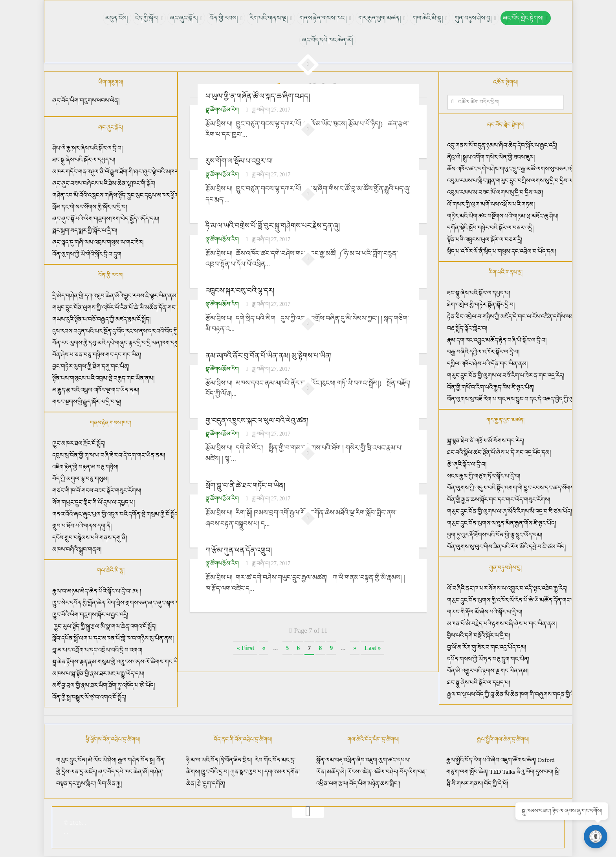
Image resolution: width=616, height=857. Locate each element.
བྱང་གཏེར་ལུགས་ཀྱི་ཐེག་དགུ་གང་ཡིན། (91, 366)
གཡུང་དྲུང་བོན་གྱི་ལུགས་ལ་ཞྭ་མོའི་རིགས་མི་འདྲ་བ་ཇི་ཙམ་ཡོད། (510, 511)
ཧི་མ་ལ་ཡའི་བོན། (204, 760)
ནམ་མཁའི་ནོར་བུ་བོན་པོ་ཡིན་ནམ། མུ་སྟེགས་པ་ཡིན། (269, 355)
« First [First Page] (245, 647)
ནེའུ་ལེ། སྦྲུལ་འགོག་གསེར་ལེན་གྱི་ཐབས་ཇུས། (491, 157)
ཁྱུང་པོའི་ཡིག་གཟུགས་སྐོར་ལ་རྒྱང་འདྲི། (90, 615)
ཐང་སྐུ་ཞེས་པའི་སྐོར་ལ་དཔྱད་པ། (84, 160)
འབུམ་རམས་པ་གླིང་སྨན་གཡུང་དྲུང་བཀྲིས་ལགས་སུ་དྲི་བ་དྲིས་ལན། (512, 181)
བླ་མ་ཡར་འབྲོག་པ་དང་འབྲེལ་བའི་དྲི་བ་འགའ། (97, 650)
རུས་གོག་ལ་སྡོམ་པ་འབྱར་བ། (239, 161)
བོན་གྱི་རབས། (225, 18)
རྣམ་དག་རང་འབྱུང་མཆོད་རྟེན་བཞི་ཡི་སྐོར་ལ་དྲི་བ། (498, 340)
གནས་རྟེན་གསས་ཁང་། (323, 18)
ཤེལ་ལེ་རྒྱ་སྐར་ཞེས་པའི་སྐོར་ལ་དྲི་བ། (87, 148)
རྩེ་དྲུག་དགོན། (212, 784)
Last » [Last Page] (372, 647)
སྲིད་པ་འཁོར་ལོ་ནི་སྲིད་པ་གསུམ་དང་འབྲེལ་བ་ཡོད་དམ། (501, 251)
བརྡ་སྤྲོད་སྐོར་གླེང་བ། (467, 328)
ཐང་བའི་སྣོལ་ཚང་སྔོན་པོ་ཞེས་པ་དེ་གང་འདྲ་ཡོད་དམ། (499, 452)
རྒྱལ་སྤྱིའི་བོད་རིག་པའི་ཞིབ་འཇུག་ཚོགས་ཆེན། (491, 760)
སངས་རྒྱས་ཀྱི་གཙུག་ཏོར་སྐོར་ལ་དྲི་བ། (484, 476)
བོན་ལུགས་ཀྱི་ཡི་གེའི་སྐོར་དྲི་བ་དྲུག (87, 254)
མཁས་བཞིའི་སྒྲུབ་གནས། (77, 549)
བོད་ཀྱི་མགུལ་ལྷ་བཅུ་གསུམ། (80, 479)
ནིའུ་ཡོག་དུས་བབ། (535, 772)
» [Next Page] (355, 647)
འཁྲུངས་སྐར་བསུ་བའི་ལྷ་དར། (239, 290)
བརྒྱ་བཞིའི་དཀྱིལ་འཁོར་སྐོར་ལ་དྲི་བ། (484, 352)
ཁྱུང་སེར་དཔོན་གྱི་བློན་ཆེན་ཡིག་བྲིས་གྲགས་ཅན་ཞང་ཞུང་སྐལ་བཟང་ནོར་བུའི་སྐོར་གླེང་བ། (140, 603)
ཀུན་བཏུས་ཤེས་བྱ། (470, 18)
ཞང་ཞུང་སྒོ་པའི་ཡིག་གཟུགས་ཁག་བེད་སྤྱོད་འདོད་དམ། (106, 219)
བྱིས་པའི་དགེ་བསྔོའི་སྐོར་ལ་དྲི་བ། (478, 635)
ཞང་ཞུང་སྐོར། (186, 18)
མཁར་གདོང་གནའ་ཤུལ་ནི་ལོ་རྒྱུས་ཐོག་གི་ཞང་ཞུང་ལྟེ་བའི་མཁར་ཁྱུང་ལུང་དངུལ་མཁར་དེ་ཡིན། (145, 172)
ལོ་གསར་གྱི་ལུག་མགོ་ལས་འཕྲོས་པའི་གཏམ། (491, 204)
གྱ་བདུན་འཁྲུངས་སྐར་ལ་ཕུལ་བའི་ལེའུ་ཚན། (257, 420)
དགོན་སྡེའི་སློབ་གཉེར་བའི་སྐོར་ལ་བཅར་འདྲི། (490, 228)
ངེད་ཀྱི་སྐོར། (149, 18)
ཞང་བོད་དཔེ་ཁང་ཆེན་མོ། (328, 40)
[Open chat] (596, 837)
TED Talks (502, 772)
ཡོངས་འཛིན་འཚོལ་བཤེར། (373, 772)
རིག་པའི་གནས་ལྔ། (269, 18)
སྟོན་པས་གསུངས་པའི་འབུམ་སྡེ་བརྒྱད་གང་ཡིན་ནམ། (103, 378)
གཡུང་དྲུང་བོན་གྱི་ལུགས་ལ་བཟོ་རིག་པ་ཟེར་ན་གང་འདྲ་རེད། (506, 375)
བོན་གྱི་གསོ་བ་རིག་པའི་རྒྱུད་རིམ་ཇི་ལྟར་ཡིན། (491, 387)
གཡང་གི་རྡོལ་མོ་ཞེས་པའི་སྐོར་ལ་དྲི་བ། (485, 612)
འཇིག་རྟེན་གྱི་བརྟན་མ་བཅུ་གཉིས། (85, 467)
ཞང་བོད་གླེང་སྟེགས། (520, 18)
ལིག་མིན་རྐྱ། (110, 784)
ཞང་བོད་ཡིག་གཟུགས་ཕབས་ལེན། (86, 101)
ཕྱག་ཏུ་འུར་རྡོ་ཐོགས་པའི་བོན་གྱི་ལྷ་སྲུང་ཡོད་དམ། (495, 535)
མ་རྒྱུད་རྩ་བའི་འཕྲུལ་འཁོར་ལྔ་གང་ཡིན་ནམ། (96, 390)
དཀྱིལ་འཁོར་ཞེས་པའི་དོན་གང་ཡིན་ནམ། (488, 364)
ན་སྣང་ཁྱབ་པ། (249, 772)
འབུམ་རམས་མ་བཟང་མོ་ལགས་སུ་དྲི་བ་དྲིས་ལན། (495, 192)
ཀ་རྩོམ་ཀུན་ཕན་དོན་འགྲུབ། (238, 549)
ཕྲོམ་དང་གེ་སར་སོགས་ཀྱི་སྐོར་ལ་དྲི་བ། (90, 207)
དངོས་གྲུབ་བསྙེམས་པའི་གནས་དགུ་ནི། (90, 538)
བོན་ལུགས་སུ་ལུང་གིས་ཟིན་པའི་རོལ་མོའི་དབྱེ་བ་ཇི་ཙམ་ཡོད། (506, 547)
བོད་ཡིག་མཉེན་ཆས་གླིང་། (375, 784)
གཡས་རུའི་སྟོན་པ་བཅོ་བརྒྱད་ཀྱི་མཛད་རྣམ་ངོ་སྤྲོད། (101, 319)
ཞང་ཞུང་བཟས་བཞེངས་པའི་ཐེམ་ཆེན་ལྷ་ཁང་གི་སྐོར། (104, 183)
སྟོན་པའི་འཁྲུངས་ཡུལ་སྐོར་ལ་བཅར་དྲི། (485, 240)
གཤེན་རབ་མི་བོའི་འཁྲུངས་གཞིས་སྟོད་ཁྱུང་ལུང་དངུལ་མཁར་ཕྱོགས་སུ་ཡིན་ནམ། (130, 195)
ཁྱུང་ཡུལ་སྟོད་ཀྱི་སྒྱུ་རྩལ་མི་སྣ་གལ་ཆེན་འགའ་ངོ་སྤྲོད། (104, 626)
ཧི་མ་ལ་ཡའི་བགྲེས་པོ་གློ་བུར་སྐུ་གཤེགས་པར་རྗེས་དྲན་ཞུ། (272, 226)
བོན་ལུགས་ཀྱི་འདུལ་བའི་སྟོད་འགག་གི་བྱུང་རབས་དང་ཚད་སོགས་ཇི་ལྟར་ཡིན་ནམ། (527, 488)
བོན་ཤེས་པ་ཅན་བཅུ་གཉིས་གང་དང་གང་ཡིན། (97, 355)
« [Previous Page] (264, 647)
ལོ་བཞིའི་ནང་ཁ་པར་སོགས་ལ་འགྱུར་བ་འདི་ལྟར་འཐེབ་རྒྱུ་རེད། (507, 588)
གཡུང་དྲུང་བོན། (71, 760)
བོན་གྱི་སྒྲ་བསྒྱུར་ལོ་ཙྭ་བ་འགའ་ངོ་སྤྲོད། (89, 697)
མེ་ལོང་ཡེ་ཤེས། (103, 760)
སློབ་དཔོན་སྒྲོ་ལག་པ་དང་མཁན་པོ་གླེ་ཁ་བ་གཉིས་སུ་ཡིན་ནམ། (113, 638)
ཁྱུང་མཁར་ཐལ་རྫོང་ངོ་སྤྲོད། (79, 443)
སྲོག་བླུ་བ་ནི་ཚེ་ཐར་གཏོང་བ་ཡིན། (245, 485)
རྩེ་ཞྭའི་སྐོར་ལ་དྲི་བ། (467, 464)
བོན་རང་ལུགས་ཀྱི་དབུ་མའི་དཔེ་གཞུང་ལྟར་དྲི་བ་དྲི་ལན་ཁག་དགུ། (116, 343)
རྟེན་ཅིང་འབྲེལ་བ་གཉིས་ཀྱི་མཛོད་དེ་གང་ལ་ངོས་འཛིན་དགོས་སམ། (511, 317)
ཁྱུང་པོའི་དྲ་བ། (215, 772)
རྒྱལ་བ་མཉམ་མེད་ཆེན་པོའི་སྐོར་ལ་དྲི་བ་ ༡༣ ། (97, 591)
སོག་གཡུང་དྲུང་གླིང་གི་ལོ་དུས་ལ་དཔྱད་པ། (93, 502)
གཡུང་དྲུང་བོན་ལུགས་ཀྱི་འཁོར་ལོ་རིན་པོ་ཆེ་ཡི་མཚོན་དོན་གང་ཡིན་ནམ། (124, 308)
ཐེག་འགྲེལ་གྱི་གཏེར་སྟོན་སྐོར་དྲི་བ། (481, 305)
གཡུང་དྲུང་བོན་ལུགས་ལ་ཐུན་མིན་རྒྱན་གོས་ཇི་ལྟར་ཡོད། (501, 523)
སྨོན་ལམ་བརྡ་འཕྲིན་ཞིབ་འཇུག (347, 760)
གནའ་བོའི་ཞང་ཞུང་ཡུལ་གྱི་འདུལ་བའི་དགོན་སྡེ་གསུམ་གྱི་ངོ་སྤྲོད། (116, 514)
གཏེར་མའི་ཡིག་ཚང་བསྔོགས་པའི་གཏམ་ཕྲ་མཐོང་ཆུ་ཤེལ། (503, 216)
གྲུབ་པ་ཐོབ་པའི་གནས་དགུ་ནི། (82, 526)
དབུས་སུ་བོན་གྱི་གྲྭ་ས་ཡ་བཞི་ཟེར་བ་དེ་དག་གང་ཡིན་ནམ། (109, 455)
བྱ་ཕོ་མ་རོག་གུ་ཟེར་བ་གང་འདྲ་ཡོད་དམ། (487, 647)
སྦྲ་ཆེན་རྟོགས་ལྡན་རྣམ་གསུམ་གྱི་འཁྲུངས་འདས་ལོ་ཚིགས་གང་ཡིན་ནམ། (122, 662)
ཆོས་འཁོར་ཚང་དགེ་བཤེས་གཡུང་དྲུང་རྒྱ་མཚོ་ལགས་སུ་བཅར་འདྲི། (511, 169)
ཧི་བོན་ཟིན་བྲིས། (236, 760)
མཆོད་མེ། (336, 772)
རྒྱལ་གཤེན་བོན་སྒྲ (136, 760)
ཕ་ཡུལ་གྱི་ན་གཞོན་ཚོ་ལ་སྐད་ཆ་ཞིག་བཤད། (257, 96)
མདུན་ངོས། (120, 18)
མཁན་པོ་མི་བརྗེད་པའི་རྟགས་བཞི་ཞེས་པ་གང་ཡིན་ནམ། (502, 624)
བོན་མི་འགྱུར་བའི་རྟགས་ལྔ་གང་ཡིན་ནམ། (488, 671)
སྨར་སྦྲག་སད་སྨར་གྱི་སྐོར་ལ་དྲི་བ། (85, 231)
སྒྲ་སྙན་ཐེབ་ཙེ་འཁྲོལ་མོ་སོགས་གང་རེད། (486, 441)
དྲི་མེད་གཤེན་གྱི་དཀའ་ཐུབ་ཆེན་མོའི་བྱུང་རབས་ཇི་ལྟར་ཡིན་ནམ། (115, 296)
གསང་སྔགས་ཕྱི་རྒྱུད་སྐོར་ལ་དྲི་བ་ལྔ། (87, 402)
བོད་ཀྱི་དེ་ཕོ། (496, 784)
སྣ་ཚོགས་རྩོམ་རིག (222, 109)
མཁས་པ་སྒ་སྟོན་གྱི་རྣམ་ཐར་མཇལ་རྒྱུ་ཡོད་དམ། (98, 674)
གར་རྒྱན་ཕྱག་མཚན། (379, 18)
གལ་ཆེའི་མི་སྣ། (426, 18)
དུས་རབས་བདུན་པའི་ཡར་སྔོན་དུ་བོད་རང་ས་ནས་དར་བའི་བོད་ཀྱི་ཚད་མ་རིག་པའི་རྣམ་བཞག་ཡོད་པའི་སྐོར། (156, 331)
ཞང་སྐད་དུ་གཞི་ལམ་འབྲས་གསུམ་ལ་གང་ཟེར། (98, 242)
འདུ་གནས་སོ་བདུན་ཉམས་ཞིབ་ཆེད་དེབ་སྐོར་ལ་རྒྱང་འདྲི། (502, 145)
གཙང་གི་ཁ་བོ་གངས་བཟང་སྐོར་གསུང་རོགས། (97, 491)
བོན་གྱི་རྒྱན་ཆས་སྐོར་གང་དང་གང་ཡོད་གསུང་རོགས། (499, 500)
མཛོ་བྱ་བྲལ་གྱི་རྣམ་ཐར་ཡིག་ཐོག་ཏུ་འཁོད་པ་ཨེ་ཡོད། (104, 685)
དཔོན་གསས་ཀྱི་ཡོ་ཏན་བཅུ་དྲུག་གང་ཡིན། (488, 659)
